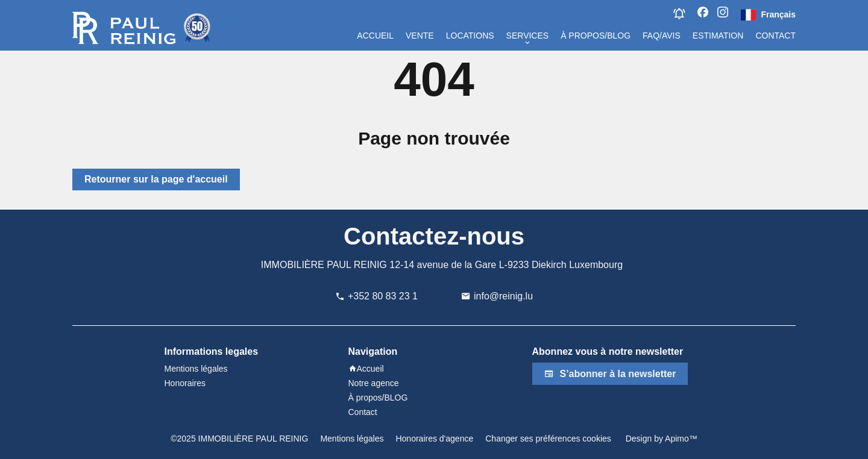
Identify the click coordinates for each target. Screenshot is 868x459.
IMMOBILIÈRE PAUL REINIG (324, 265)
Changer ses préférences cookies (548, 439)
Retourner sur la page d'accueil (156, 179)
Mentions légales (352, 439)
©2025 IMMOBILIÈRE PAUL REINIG (239, 439)
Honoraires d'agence (434, 439)
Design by (660, 439)
